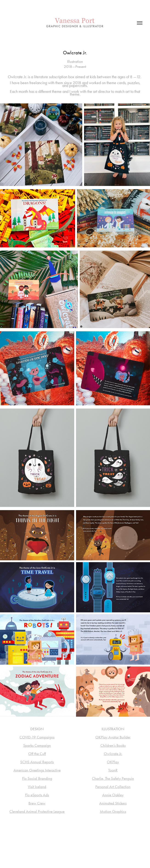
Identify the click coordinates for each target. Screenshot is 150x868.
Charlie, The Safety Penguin (113, 778)
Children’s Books (113, 745)
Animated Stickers (113, 803)
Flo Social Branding (37, 778)
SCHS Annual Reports (37, 762)
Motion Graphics (113, 811)
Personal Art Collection (113, 787)
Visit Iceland (37, 787)
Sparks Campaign (37, 745)
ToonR (113, 770)
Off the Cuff (37, 754)
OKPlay (113, 762)
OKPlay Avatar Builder (113, 737)
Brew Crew (37, 803)
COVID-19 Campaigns (37, 737)
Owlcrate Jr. (113, 754)
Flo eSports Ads (37, 795)
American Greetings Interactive (37, 770)
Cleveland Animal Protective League (37, 811)
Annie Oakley (113, 795)
